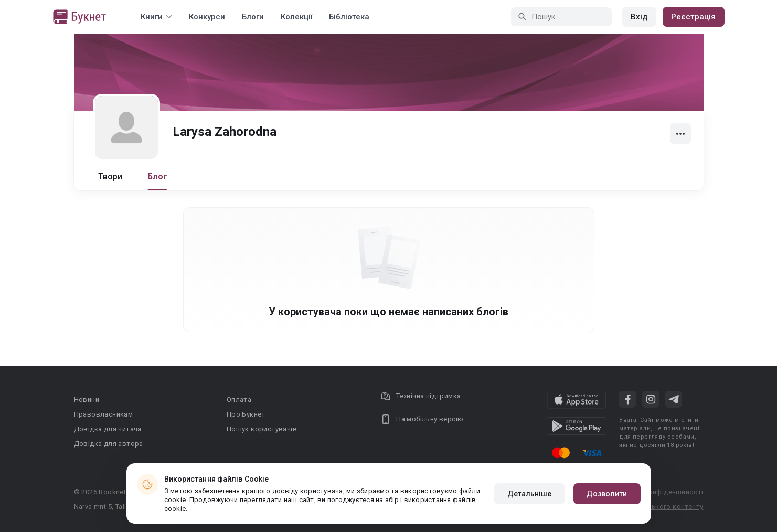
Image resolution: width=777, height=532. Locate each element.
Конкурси (207, 17)
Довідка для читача (108, 429)
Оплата (239, 400)
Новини (87, 400)
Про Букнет (246, 414)
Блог (157, 177)
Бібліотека (349, 17)
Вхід (639, 17)
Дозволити (607, 494)
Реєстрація (694, 17)
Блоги (253, 17)
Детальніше (530, 494)
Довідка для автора (109, 444)
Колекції (296, 17)
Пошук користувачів (262, 429)
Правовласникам (104, 414)
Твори (110, 177)
